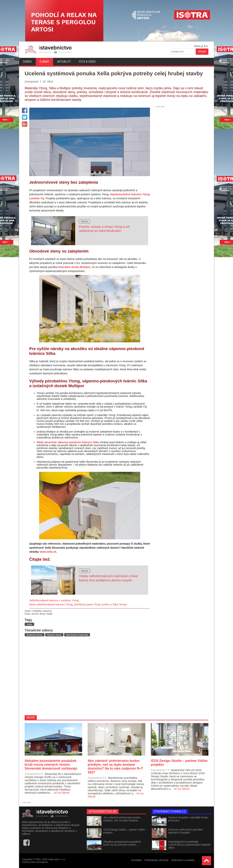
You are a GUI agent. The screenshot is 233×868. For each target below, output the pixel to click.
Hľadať (202, 51)
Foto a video (87, 62)
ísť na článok (62, 793)
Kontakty (137, 860)
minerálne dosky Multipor (74, 267)
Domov (27, 62)
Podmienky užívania (156, 860)
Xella (29, 624)
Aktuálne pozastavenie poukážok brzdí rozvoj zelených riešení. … (122, 843)
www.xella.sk (48, 552)
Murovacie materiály (77, 635)
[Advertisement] (86, 676)
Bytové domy (54, 635)
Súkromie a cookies (183, 860)
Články (44, 62)
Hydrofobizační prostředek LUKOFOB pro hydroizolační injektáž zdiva (189, 845)
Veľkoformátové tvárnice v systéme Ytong (54, 600)
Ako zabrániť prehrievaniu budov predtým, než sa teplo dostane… (122, 819)
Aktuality (64, 62)
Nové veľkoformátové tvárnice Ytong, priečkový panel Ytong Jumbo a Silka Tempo (78, 604)
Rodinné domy (35, 635)
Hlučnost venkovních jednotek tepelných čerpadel (185, 831)
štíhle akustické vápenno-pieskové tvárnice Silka (68, 442)
